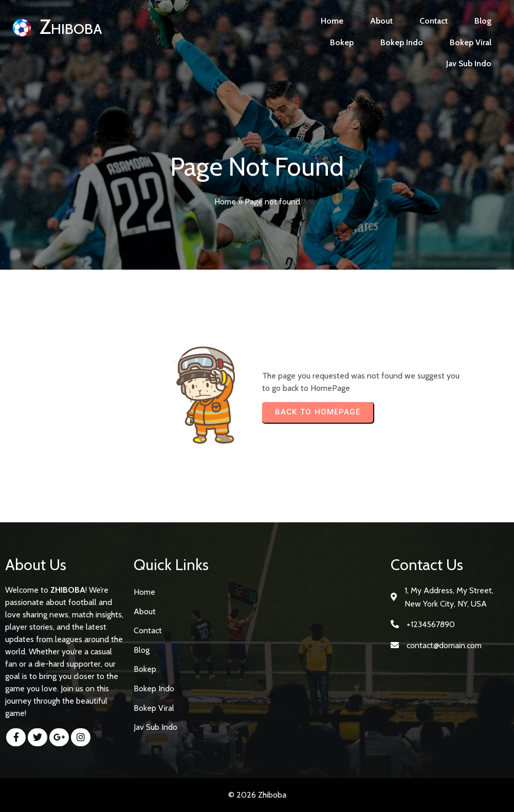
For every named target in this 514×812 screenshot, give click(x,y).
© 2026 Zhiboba (257, 795)
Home (225, 202)
